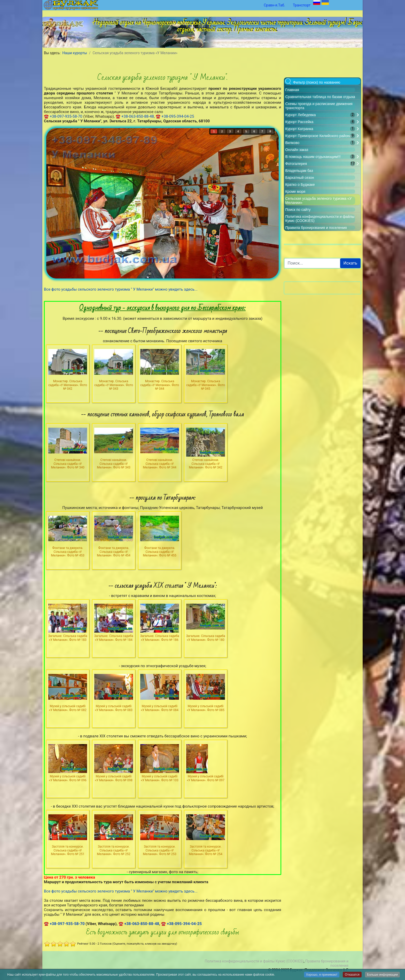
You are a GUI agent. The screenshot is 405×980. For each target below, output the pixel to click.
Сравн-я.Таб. (274, 5)
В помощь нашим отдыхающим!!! (313, 157)
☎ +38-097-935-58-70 (63, 116)
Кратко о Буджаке (300, 185)
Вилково (292, 143)
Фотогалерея (296, 164)
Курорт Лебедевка (301, 115)
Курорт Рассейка (299, 122)
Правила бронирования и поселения (316, 228)
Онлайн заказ (297, 150)
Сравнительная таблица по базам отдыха (320, 97)
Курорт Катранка (299, 129)
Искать (350, 263)
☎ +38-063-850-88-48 (135, 116)
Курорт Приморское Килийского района (318, 136)
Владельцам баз (299, 171)
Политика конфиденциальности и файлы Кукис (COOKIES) (254, 961)
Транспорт (302, 5)
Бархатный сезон (300, 178)
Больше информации (382, 975)
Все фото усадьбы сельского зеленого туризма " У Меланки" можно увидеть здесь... (121, 289)
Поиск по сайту (298, 210)
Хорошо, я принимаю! (322, 975)
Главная (292, 90)
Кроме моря (295, 192)
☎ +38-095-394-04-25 (175, 116)
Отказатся (352, 975)
